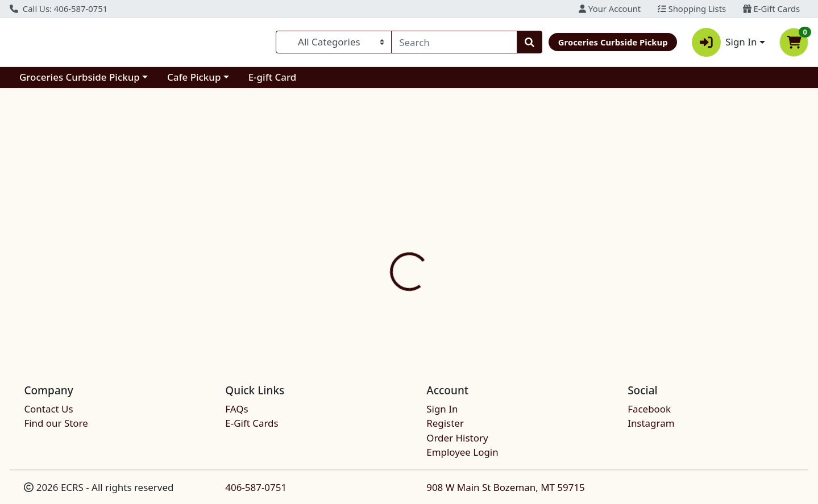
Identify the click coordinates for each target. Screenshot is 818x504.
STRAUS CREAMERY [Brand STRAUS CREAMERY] (501, 302)
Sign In (442, 409)
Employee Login (462, 452)
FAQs (236, 409)
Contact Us (48, 409)
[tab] (374, 244)
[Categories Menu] (334, 42)
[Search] (454, 42)
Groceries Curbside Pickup (80, 77)
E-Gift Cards (771, 9)
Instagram (651, 424)
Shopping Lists (692, 9)
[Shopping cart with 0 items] (794, 42)
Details (374, 244)
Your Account (610, 9)
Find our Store (56, 424)
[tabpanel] (580, 301)
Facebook (649, 409)
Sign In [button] (724, 42)
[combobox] (454, 42)
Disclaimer (431, 244)
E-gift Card (273, 77)
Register (445, 424)
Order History (457, 438)
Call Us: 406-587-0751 (59, 9)
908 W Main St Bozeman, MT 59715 (506, 487)
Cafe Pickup (194, 77)
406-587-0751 (256, 487)
